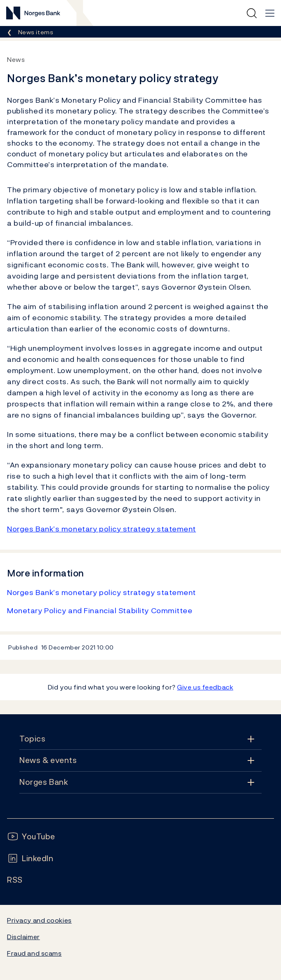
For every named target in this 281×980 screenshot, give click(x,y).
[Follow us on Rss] (15, 880)
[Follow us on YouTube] (31, 837)
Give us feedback (205, 687)
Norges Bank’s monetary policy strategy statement (102, 529)
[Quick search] (252, 13)
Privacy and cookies (39, 920)
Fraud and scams (34, 953)
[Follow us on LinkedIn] (30, 858)
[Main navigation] (270, 13)
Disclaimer (24, 937)
